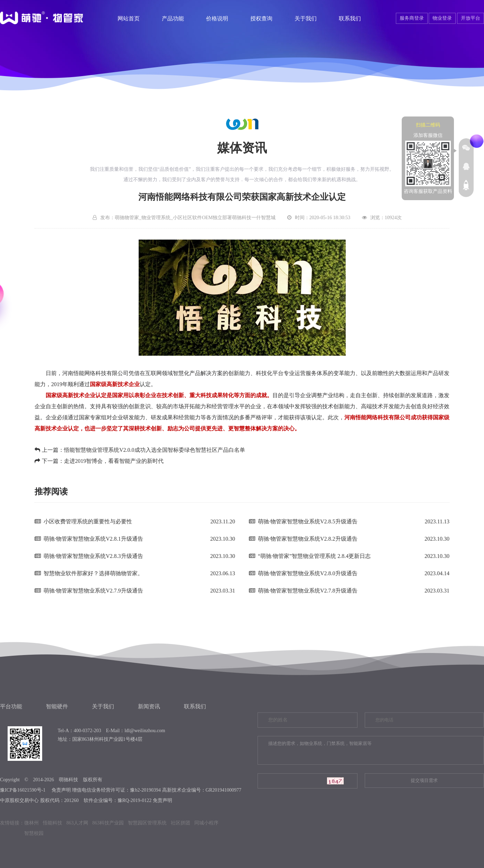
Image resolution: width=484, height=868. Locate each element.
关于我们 (306, 18)
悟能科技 (53, 823)
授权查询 (261, 18)
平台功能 (11, 706)
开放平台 (471, 18)
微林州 (31, 823)
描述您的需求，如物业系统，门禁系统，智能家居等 (371, 750)
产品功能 (173, 18)
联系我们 (350, 18)
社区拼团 (180, 823)
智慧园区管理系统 (147, 823)
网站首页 (129, 18)
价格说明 (217, 18)
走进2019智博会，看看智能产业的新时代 (114, 461)
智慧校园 (34, 833)
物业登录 (442, 18)
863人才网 (77, 823)
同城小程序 (206, 823)
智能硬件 (57, 706)
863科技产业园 (108, 823)
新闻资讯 (149, 706)
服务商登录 (412, 18)
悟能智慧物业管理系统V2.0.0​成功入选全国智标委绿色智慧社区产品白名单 (155, 450)
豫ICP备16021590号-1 (23, 790)
